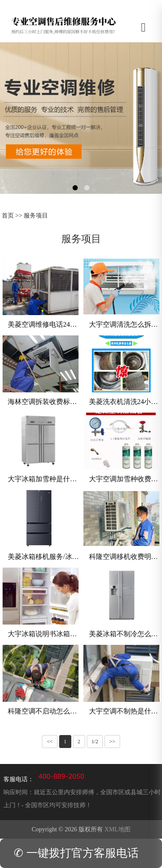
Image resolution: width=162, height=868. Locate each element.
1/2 (95, 742)
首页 (8, 215)
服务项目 (36, 215)
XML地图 (118, 829)
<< (50, 742)
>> (112, 742)
